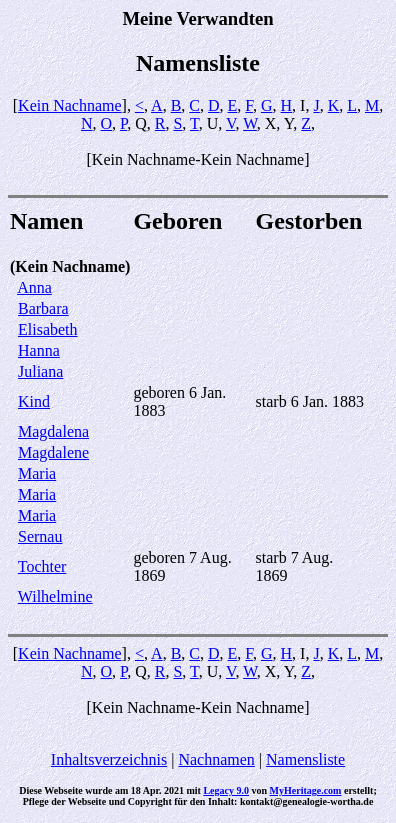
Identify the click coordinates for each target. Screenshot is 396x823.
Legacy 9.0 (226, 790)
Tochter (42, 566)
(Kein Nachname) (70, 266)
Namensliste (305, 759)
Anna (34, 287)
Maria (37, 473)
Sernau (40, 536)
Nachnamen (216, 759)
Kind (34, 401)
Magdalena (53, 431)
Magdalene (53, 452)
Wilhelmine (55, 596)
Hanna (39, 350)
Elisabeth (48, 329)
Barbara (43, 308)
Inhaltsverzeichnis (109, 759)
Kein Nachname (70, 105)
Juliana (40, 371)
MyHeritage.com (306, 790)
